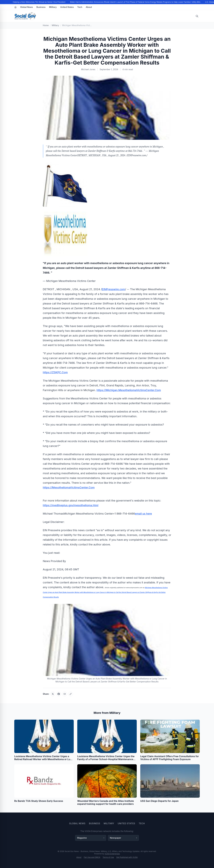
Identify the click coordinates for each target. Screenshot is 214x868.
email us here (143, 514)
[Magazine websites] (91, 838)
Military (53, 7)
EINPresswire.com (113, 289)
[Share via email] (65, 694)
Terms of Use (108, 857)
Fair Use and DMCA (92, 857)
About (89, 7)
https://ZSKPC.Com (55, 372)
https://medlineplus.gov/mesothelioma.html (71, 505)
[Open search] (197, 16)
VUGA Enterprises (112, 854)
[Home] (15, 7)
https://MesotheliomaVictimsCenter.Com (69, 487)
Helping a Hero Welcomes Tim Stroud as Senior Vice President (39, 2)
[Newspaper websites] (123, 838)
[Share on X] (53, 694)
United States (67, 7)
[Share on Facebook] (59, 694)
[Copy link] (71, 694)
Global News (27, 7)
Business (41, 7)
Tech (80, 7)
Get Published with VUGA (127, 857)
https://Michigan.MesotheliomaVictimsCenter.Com (129, 390)
